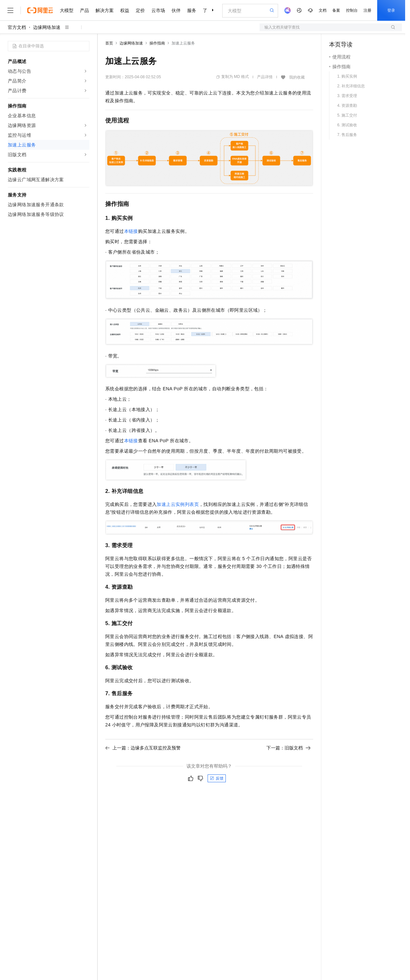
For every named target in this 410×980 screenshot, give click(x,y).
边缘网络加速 (47, 27)
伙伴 (176, 10)
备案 (336, 10)
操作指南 (157, 43)
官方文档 (17, 27)
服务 (192, 10)
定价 (140, 10)
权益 (125, 10)
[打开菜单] (10, 10)
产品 (84, 10)
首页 (109, 43)
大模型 (67, 10)
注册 (367, 10)
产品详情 (265, 77)
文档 (323, 10)
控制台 (352, 10)
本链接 (131, 231)
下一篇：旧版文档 (288, 748)
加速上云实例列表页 (178, 504)
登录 (391, 10)
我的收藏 (297, 77)
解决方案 (105, 10)
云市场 (158, 10)
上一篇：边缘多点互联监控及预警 (143, 748)
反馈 (217, 778)
